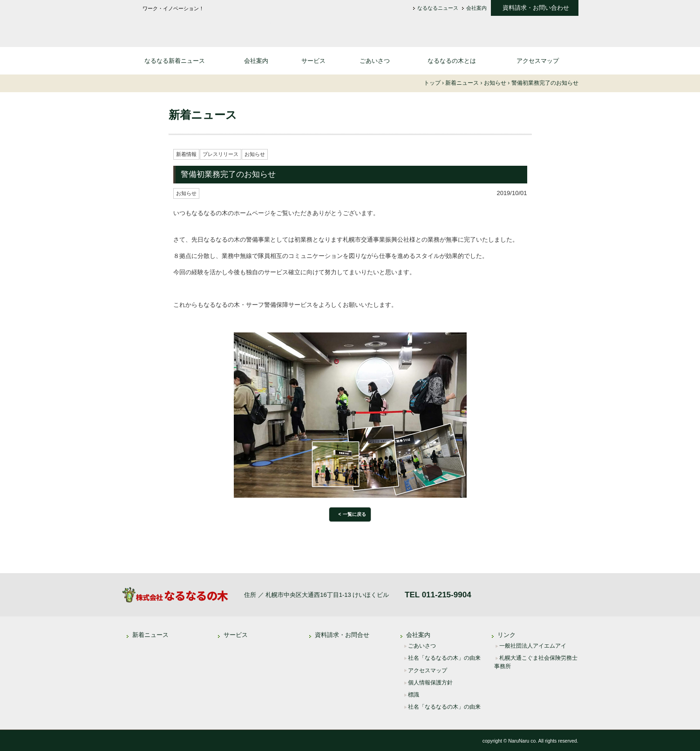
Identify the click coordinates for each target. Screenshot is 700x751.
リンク (506, 635)
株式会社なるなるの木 (197, 26)
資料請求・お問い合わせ (536, 8)
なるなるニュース (438, 8)
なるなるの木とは (452, 61)
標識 (414, 695)
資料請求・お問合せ (342, 635)
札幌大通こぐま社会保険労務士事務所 (536, 662)
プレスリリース (221, 154)
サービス (313, 61)
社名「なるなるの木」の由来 (444, 658)
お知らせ (255, 154)
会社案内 (476, 8)
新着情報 (186, 154)
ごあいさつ (375, 61)
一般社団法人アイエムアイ (533, 646)
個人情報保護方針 (430, 683)
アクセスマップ (538, 61)
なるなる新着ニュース (175, 61)
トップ (432, 83)
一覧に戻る (354, 514)
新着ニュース (150, 635)
